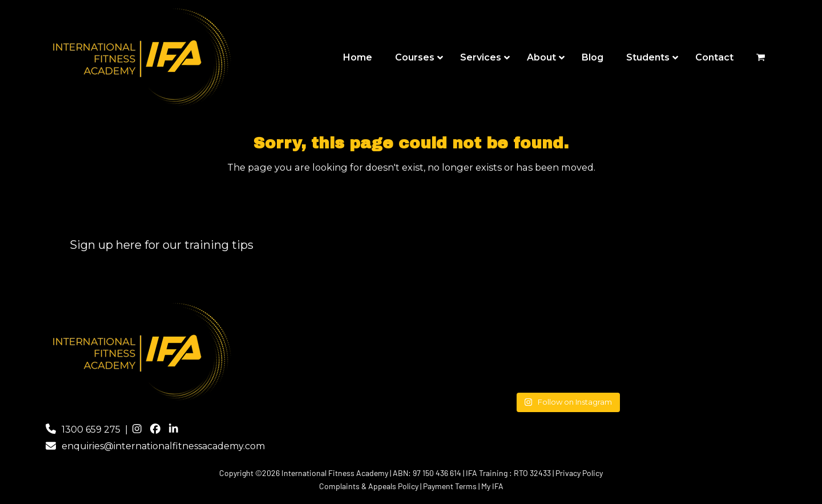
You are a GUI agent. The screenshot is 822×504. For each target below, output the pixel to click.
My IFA (492, 486)
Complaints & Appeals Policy (369, 486)
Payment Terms (450, 486)
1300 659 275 (91, 430)
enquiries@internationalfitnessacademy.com (163, 446)
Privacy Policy (579, 473)
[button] (761, 58)
